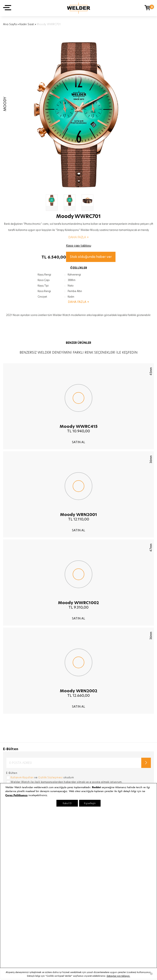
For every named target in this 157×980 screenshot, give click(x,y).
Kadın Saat (27, 24)
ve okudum (42, 777)
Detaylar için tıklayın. (118, 976)
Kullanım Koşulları (22, 777)
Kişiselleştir (90, 803)
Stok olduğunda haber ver (91, 257)
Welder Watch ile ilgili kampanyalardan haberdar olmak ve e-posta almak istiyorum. (67, 782)
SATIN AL (78, 442)
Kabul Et (67, 803)
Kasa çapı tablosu (79, 246)
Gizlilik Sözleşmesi (50, 777)
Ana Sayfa (10, 24)
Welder (79, 8)
